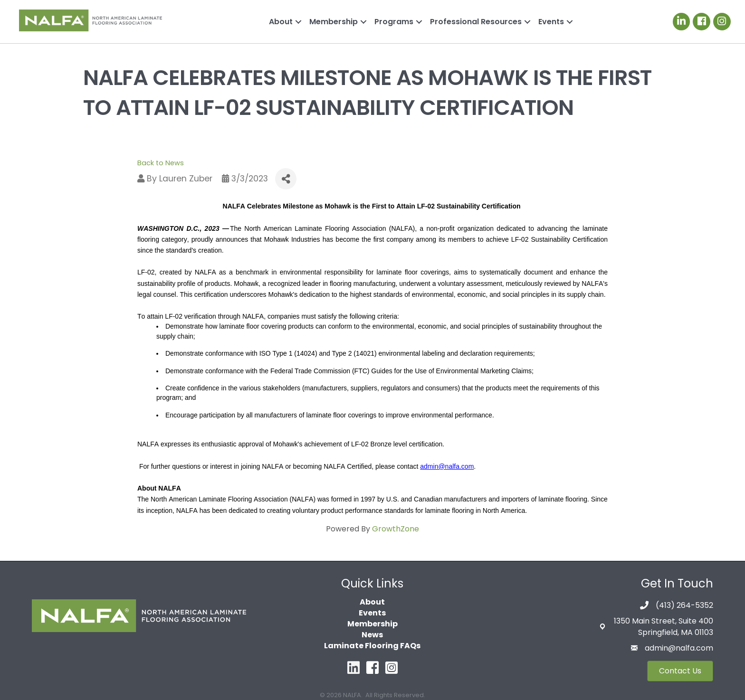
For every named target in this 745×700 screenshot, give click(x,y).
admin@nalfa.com (679, 648)
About (281, 22)
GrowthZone (396, 529)
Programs (394, 22)
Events (551, 22)
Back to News (161, 163)
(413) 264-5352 (684, 605)
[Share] (286, 179)
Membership (334, 22)
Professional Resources (476, 22)
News (372, 635)
